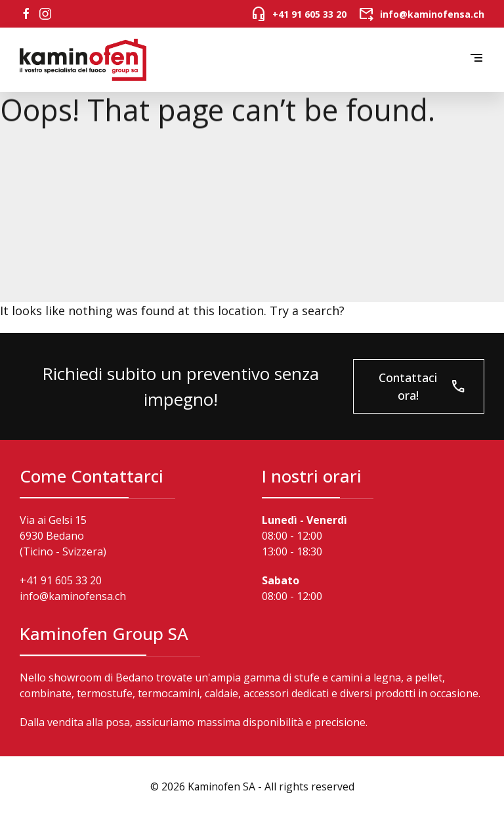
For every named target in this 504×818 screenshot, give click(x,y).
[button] (476, 60)
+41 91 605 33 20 (61, 580)
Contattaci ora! (422, 386)
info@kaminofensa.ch (73, 596)
